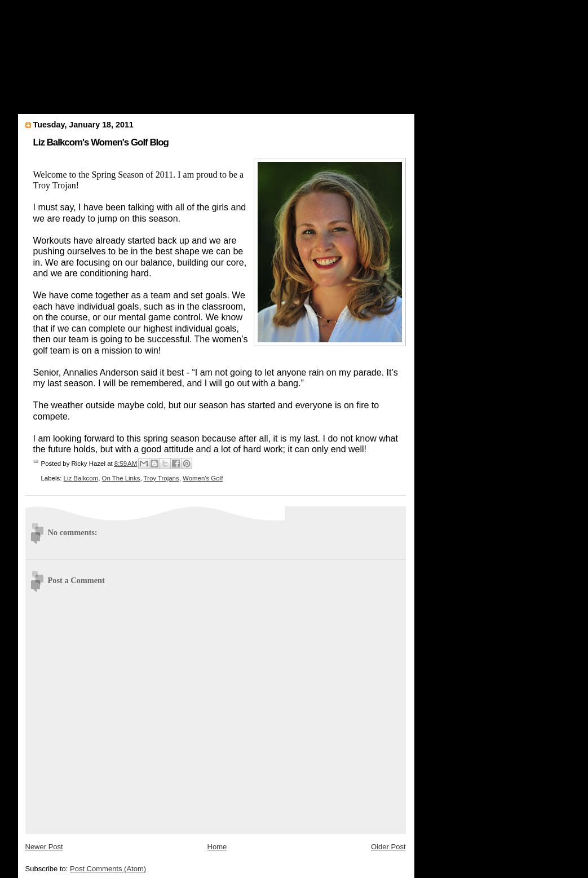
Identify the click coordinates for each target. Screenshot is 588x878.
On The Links (121, 478)
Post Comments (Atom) (108, 869)
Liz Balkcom (81, 478)
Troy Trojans (162, 478)
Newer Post (44, 847)
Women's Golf (203, 478)
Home (217, 847)
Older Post (388, 847)
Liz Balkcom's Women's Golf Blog (101, 142)
